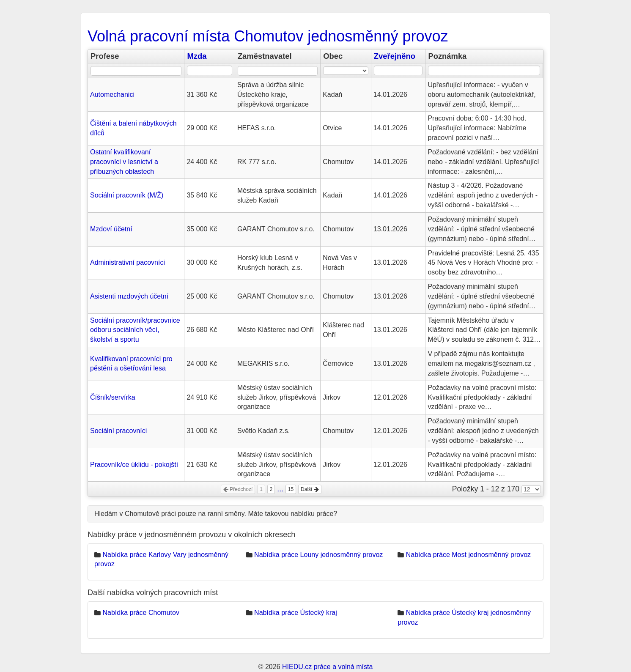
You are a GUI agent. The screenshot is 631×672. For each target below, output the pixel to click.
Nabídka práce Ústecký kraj (296, 613)
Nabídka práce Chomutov (141, 613)
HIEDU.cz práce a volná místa (327, 667)
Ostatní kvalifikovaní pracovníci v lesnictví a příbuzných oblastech (124, 162)
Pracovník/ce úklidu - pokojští (134, 465)
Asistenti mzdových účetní (129, 296)
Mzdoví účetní (111, 229)
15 (291, 489)
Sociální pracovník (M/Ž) (127, 195)
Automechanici (112, 95)
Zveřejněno (395, 56)
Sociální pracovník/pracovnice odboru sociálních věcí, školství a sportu (135, 330)
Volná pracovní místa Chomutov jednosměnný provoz (268, 36)
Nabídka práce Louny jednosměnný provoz (318, 555)
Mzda (197, 56)
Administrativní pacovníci (128, 262)
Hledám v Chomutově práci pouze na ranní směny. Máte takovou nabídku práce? (216, 514)
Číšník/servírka (113, 397)
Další (310, 489)
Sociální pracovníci (118, 431)
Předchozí (238, 489)
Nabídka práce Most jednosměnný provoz (468, 555)
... (280, 489)
